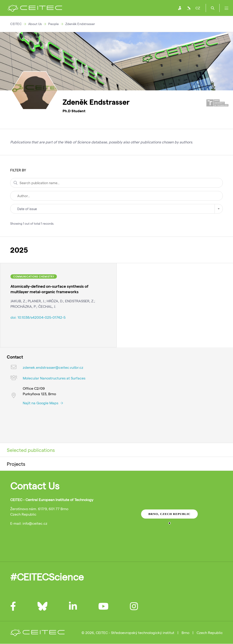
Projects (16, 464)
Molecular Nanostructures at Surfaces (54, 378)
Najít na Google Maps (43, 403)
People (53, 24)
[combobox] (116, 209)
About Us (35, 24)
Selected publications (31, 450)
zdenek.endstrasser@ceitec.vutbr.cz (53, 367)
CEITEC (16, 24)
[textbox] (116, 209)
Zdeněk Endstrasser (80, 24)
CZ (198, 8)
